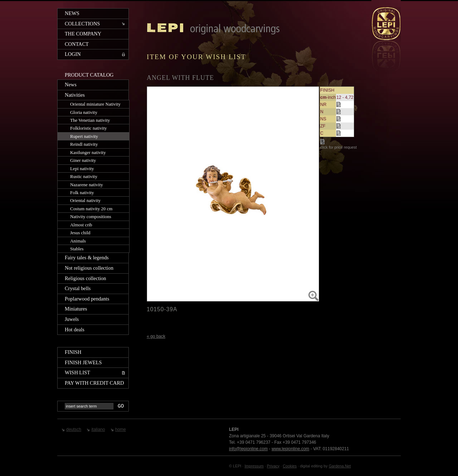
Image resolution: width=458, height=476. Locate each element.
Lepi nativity (82, 169)
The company (83, 34)
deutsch (74, 429)
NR (323, 105)
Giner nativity (83, 160)
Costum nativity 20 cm (91, 209)
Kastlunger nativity (88, 152)
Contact (77, 44)
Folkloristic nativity (89, 128)
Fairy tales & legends (87, 258)
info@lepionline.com (248, 449)
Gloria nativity (84, 112)
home (121, 429)
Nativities (75, 95)
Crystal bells (78, 288)
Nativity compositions (91, 217)
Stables (77, 249)
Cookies (290, 466)
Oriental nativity (85, 200)
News (72, 13)
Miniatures (76, 309)
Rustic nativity (84, 176)
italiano (98, 429)
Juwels (72, 319)
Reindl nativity (84, 144)
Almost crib (81, 225)
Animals (78, 241)
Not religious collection (89, 268)
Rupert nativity (84, 136)
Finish (73, 352)
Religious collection (86, 278)
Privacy (273, 466)
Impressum (254, 466)
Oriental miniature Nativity (95, 104)
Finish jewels (83, 362)
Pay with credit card (94, 383)
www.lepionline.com (290, 449)
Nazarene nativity (87, 185)
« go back (156, 336)
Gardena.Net (340, 466)
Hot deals (75, 330)
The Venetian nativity (90, 120)
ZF (323, 126)
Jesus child (80, 233)
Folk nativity (82, 193)
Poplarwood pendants (87, 299)
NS (323, 119)
